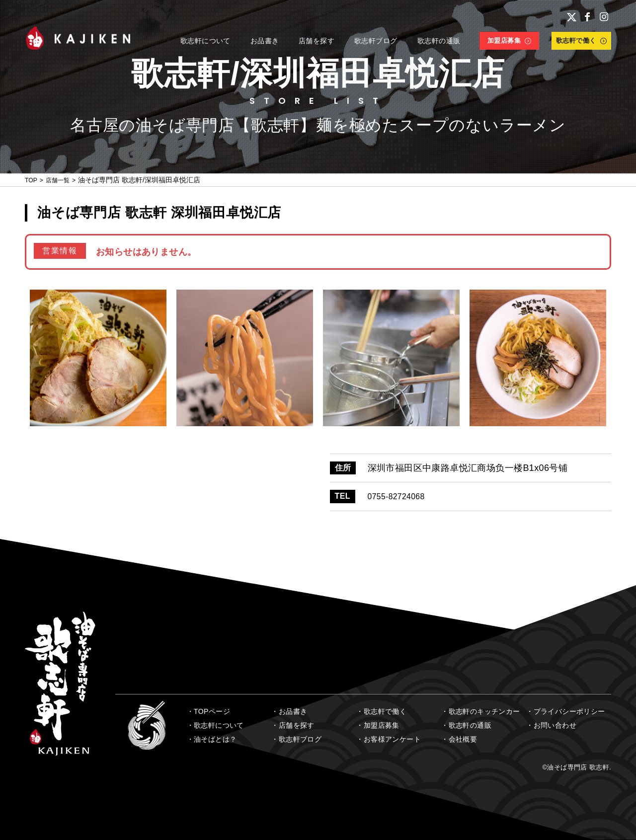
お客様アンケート (392, 739)
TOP (32, 180)
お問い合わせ (555, 725)
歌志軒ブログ (300, 739)
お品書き (293, 711)
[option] (98, 358)
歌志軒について (219, 725)
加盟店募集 (382, 725)
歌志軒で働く (385, 711)
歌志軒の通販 (470, 725)
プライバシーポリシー (569, 711)
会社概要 (463, 739)
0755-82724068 (400, 496)
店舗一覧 (62, 180)
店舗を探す (297, 725)
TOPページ (212, 711)
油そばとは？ (215, 739)
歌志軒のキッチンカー (484, 711)
